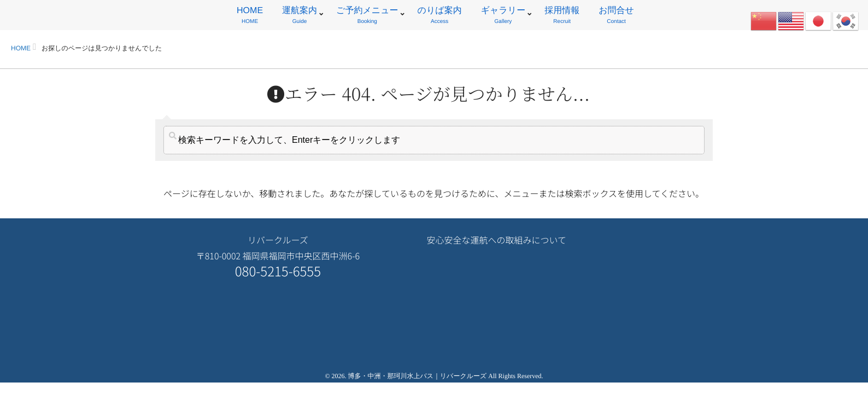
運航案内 (300, 17)
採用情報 (562, 17)
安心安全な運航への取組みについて (496, 240)
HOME (250, 17)
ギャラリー (503, 17)
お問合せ (616, 17)
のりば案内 (440, 17)
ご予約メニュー (367, 17)
